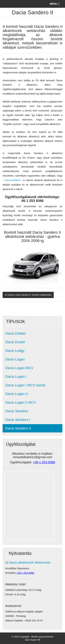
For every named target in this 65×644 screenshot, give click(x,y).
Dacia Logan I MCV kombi (25, 385)
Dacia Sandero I (18, 420)
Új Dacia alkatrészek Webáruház (28, 563)
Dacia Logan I (16, 377)
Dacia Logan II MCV (21, 402)
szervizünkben (12, 180)
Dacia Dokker (16, 333)
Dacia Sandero (17, 411)
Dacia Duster (15, 342)
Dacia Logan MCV (19, 368)
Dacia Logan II (16, 394)
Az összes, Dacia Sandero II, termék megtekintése (28, 295)
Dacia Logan (15, 359)
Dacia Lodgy (15, 351)
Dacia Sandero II (18, 428)
